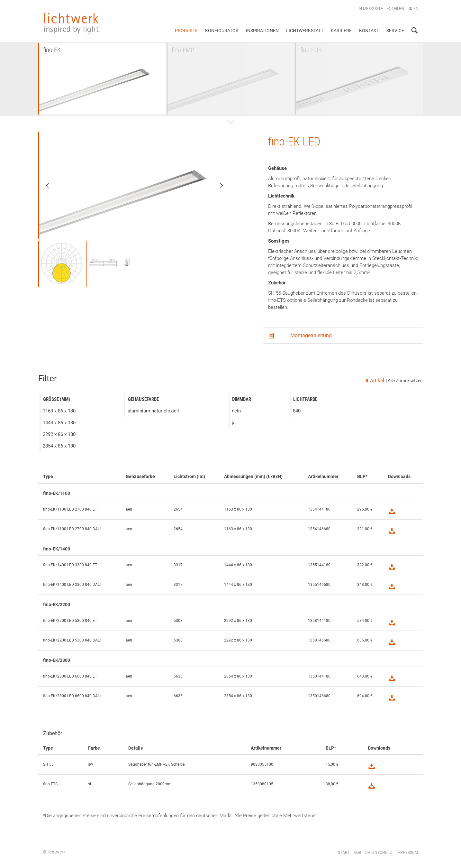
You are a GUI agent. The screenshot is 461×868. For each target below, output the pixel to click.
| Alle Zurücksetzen (404, 381)
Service (395, 31)
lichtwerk (71, 23)
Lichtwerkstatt (305, 31)
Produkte (186, 31)
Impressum (407, 853)
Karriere (341, 31)
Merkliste (371, 9)
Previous (52, 186)
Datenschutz (379, 853)
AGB (357, 853)
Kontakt (369, 31)
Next (217, 186)
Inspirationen (262, 31)
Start (344, 853)
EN (413, 9)
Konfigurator (222, 31)
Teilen (396, 9)
